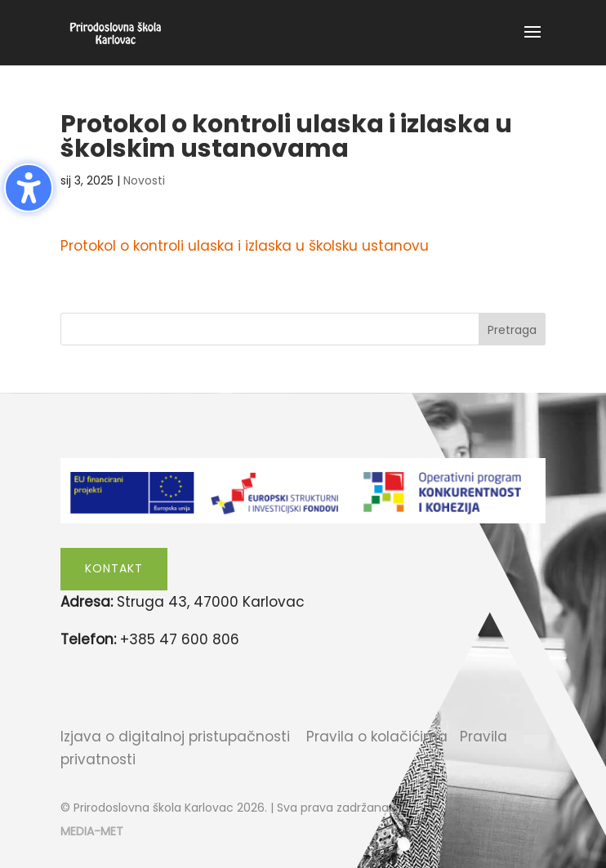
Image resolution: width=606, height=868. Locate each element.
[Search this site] (303, 329)
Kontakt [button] (114, 568)
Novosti (144, 180)
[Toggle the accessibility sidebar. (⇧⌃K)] (29, 188)
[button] (532, 42)
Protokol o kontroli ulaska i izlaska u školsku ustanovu (245, 246)
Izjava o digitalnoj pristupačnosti (175, 737)
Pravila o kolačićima (377, 737)
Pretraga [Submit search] (512, 330)
